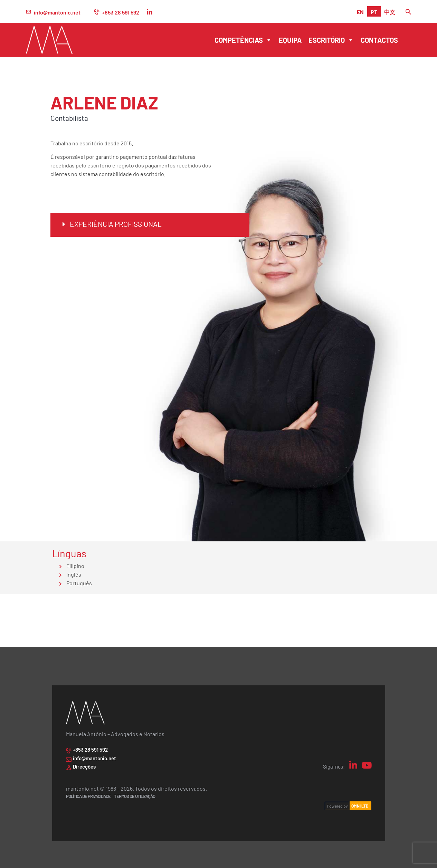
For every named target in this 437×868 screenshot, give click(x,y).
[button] (150, 225)
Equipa (290, 40)
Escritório (331, 40)
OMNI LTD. (360, 806)
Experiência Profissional (116, 224)
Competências (243, 40)
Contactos (379, 40)
